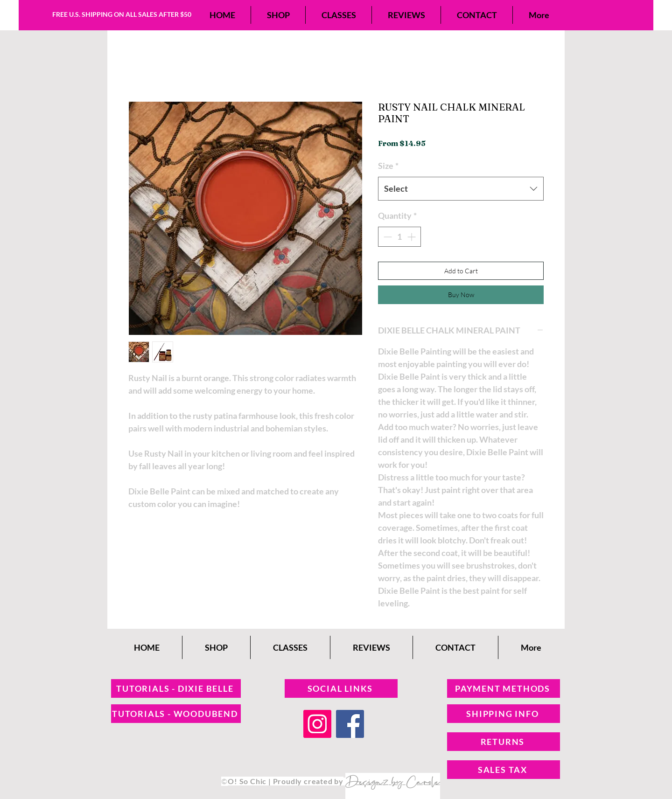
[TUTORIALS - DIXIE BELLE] (176, 688)
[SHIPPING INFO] (504, 714)
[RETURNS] (504, 742)
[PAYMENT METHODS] (504, 688)
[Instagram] (317, 724)
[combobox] (461, 188)
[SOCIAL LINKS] (341, 688)
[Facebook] (350, 724)
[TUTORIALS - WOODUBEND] (176, 714)
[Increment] (412, 237)
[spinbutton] (399, 237)
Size (388, 166)
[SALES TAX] (504, 770)
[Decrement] (387, 237)
